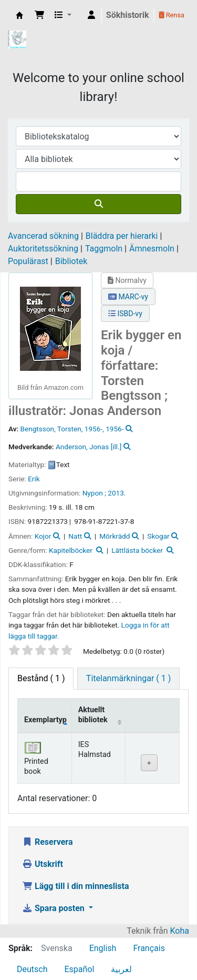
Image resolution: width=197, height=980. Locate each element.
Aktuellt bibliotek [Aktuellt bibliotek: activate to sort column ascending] (93, 715)
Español (79, 969)
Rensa (172, 15)
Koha (180, 931)
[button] (39, 15)
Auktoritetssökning (43, 249)
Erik (34, 479)
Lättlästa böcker (137, 550)
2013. (117, 493)
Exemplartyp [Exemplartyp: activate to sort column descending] (45, 720)
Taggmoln (104, 249)
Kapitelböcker (71, 550)
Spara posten (54, 908)
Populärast (28, 261)
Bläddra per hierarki (122, 236)
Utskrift (43, 864)
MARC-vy (128, 297)
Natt (75, 536)
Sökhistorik (128, 15)
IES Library (19, 15)
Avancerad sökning (43, 236)
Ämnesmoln (152, 249)
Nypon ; (94, 493)
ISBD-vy (125, 314)
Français (149, 948)
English (103, 948)
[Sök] (98, 204)
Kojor (43, 536)
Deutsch (32, 969)
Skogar (158, 536)
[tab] (128, 679)
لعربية (121, 969)
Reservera (48, 842)
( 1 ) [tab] (41, 678)
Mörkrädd (115, 536)
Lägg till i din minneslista (76, 886)
